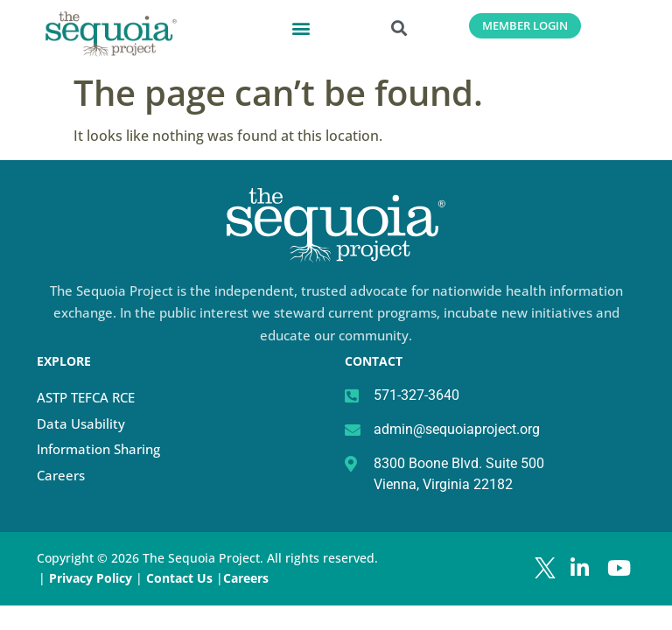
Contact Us (181, 578)
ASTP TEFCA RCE (86, 397)
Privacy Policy (91, 578)
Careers (61, 475)
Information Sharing (98, 449)
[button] (301, 28)
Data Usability (81, 423)
